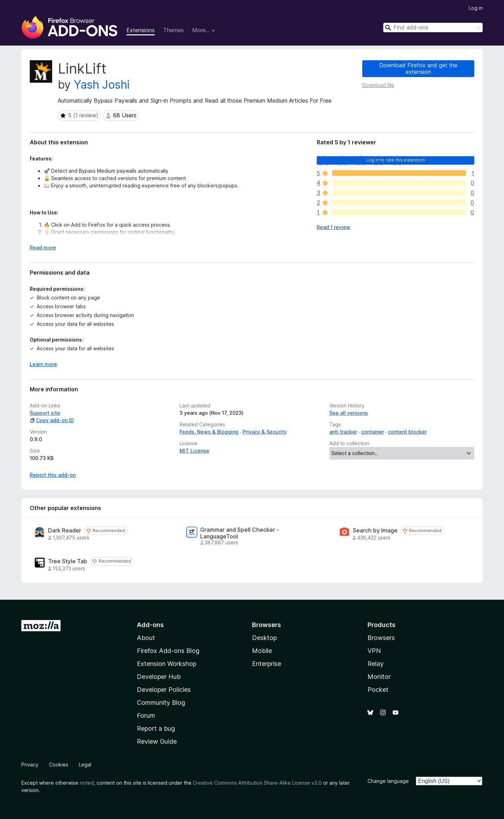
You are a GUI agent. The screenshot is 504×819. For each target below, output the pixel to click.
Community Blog (161, 703)
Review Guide (157, 741)
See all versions (349, 413)
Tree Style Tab (68, 561)
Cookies (59, 765)
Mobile (262, 651)
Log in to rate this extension (395, 160)
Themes (173, 30)
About (146, 638)
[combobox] (433, 27)
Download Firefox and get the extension (418, 68)
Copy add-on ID (52, 420)
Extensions (141, 30)
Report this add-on (53, 475)
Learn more (43, 364)
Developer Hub (159, 677)
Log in (476, 8)
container (373, 432)
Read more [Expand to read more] (43, 247)
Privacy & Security (265, 432)
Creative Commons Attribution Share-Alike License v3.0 (257, 783)
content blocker (407, 432)
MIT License (194, 451)
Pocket (378, 690)
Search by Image (375, 531)
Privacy (30, 765)
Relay (376, 664)
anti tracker (343, 432)
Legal (85, 765)
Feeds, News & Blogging (209, 432)
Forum (146, 715)
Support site (45, 413)
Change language (388, 781)
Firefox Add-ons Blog (168, 651)
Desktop (264, 638)
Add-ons (150, 625)
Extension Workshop (167, 664)
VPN (374, 651)
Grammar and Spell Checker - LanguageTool (240, 533)
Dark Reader (65, 531)
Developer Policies (164, 690)
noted (87, 783)
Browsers (381, 638)
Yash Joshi (102, 85)
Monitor (379, 677)
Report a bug (156, 728)
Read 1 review (334, 227)
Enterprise (267, 664)
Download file (378, 85)
